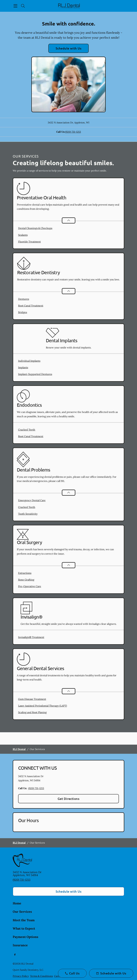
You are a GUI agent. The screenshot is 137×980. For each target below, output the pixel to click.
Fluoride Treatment (29, 242)
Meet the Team (24, 920)
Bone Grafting (26, 580)
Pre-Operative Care (30, 586)
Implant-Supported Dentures (35, 374)
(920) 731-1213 (73, 132)
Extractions (25, 573)
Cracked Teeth (27, 430)
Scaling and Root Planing (32, 712)
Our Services (22, 912)
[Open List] (69, 220)
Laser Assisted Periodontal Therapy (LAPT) (43, 706)
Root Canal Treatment (31, 306)
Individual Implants (29, 361)
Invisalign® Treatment (31, 637)
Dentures (24, 299)
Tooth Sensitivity (28, 514)
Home (17, 903)
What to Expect (24, 928)
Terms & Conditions (41, 976)
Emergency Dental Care (32, 500)
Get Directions (69, 799)
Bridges (23, 312)
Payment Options (25, 937)
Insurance (20, 945)
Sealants (23, 235)
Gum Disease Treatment (32, 699)
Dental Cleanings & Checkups (35, 228)
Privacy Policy (21, 976)
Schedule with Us (69, 48)
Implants (23, 367)
